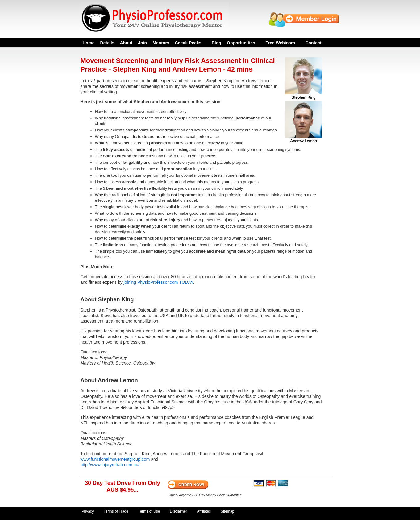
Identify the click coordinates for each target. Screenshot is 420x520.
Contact (313, 43)
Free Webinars (280, 43)
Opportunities (241, 43)
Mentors (161, 43)
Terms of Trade (116, 511)
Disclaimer (178, 511)
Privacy (88, 511)
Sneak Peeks (188, 43)
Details (107, 43)
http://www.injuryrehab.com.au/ (110, 465)
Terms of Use (149, 511)
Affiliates (204, 511)
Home (89, 43)
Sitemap (227, 511)
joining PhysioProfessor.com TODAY (158, 282)
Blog (216, 43)
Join (142, 43)
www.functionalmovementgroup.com (115, 459)
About (126, 43)
